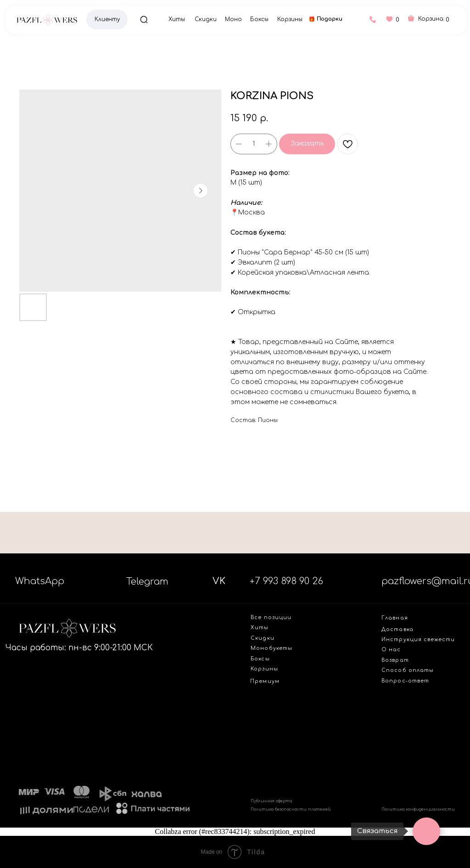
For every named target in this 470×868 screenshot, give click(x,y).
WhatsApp (40, 581)
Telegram (147, 582)
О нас (391, 650)
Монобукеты (271, 648)
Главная (394, 618)
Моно (233, 20)
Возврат (395, 660)
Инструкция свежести (418, 640)
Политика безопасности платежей (291, 809)
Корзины (290, 20)
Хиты (177, 20)
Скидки (206, 20)
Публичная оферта (271, 801)
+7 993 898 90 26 (286, 581)
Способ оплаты (408, 670)
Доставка (397, 629)
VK (219, 581)
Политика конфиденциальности (418, 809)
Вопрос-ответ (405, 681)
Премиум (265, 681)
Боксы (259, 20)
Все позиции (271, 617)
